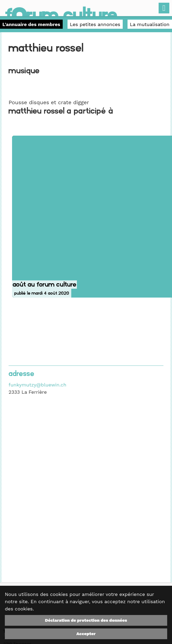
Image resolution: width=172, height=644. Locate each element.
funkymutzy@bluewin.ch (37, 385)
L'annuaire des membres (31, 24)
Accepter (86, 634)
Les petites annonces (95, 24)
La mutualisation (150, 24)
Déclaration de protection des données (86, 620)
